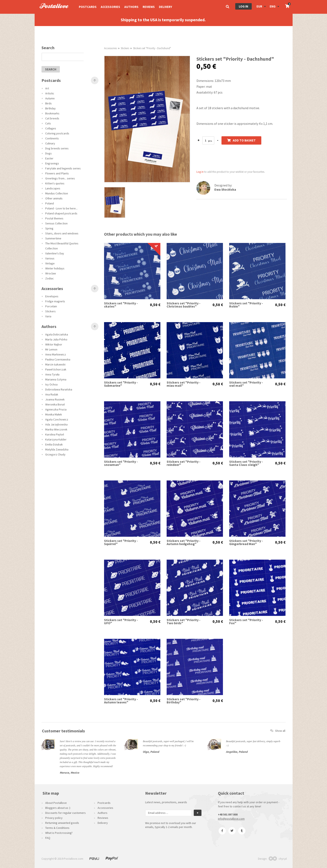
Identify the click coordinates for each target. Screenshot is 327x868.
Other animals (54, 198)
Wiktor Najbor (54, 344)
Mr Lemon (51, 349)
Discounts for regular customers (65, 813)
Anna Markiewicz (56, 354)
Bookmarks (52, 113)
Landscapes (53, 188)
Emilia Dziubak (54, 444)
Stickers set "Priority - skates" (121, 305)
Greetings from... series (60, 178)
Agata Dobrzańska (57, 334)
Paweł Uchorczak (56, 369)
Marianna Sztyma (56, 379)
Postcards (88, 7)
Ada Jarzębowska (56, 424)
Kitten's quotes (55, 183)
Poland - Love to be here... (61, 208)
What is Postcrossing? (59, 833)
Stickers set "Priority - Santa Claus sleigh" (246, 463)
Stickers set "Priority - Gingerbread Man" (246, 542)
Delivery (165, 7)
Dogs (48, 153)
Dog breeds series (57, 148)
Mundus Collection (57, 193)
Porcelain (51, 306)
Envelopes (52, 296)
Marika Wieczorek (56, 429)
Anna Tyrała (52, 374)
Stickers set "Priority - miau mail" (184, 384)
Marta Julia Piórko (56, 339)
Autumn (50, 98)
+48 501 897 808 (228, 814)
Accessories (110, 7)
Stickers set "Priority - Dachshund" (152, 48)
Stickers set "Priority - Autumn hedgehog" (184, 542)
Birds (48, 103)
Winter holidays (55, 268)
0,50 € (155, 305)
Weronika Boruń (55, 404)
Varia (48, 316)
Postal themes (54, 218)
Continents (52, 138)
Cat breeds (52, 118)
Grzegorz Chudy (55, 454)
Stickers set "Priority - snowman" (121, 463)
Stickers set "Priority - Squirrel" (121, 542)
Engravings (52, 163)
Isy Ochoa (51, 384)
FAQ (48, 838)
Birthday (50, 108)
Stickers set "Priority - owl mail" (246, 384)
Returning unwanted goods (62, 823)
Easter (49, 158)
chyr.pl (278, 859)
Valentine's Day (55, 253)
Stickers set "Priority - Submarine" (121, 384)
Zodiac (50, 278)
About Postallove (56, 803)
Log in (243, 6)
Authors (131, 7)
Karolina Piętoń (55, 434)
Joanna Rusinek (55, 399)
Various (50, 258)
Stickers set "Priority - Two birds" (184, 622)
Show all (278, 731)
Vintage (50, 263)
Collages (51, 128)
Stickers (50, 311)
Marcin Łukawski (55, 364)
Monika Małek (54, 414)
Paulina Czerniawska (58, 359)
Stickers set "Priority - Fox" (246, 622)
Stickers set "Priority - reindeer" (184, 463)
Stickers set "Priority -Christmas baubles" (184, 305)
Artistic (50, 93)
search (51, 69)
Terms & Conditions (57, 828)
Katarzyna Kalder (56, 439)
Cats (48, 123)
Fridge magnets (55, 301)
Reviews (149, 7)
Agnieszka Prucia (56, 409)
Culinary (50, 143)
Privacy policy (54, 818)
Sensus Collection (56, 223)
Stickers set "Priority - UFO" (121, 622)
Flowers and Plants (57, 173)
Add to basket (241, 140)
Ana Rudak (52, 394)
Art (47, 88)
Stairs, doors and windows (62, 233)
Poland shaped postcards (61, 213)
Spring (49, 228)
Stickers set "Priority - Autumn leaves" (121, 701)
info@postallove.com (231, 819)
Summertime (53, 238)
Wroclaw (51, 273)
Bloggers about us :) (58, 808)
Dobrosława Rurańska (59, 389)
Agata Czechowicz (57, 419)
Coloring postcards (57, 133)
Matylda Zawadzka (57, 449)
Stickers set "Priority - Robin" (246, 305)
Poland (50, 203)
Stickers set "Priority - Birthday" (184, 701)
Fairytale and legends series (63, 168)
